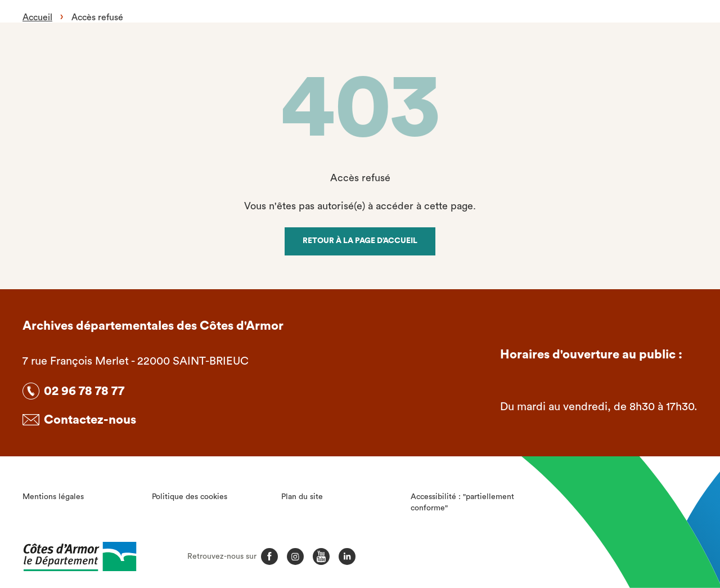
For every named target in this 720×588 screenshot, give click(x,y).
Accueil (37, 17)
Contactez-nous (90, 420)
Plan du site (302, 497)
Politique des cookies (190, 497)
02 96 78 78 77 (84, 391)
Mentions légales (53, 497)
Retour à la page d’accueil (360, 241)
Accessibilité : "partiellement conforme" (462, 502)
